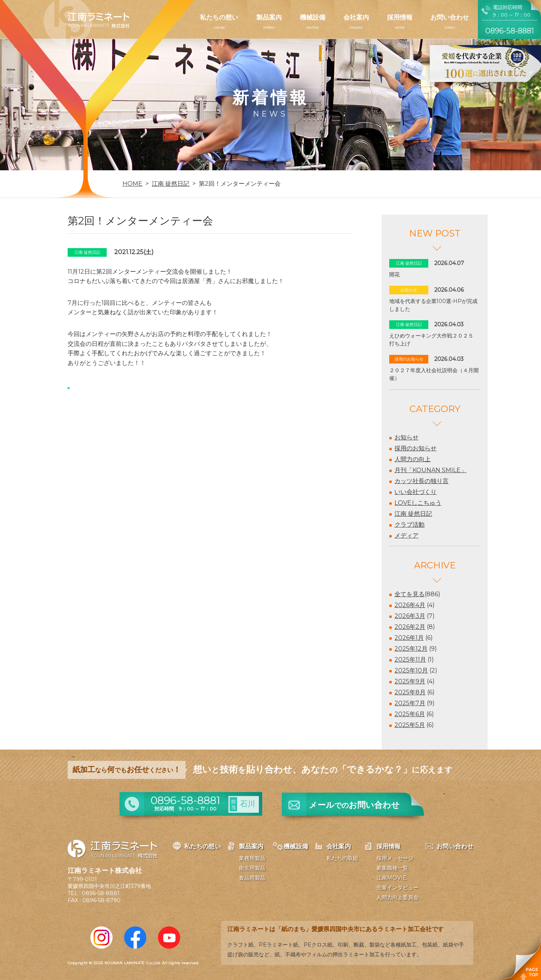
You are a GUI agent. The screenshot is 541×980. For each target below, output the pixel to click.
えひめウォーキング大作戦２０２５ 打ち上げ (434, 340)
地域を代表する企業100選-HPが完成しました (433, 305)
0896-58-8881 (101, 893)
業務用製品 (252, 858)
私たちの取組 (342, 858)
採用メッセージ (395, 858)
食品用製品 (252, 878)
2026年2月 (410, 627)
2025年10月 (411, 670)
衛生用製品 (252, 868)
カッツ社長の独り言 (422, 481)
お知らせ (407, 437)
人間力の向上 (413, 459)
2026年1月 (409, 638)
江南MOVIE (391, 878)
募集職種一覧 (392, 868)
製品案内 (269, 17)
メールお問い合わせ (354, 805)
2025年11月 (410, 660)
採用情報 (400, 17)
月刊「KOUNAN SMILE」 (431, 470)
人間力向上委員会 (397, 897)
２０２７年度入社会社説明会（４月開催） (434, 374)
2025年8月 (410, 692)
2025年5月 (410, 725)
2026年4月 (410, 605)
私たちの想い (219, 17)
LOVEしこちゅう (418, 503)
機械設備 (313, 17)
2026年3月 (410, 616)
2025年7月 (410, 703)
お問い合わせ (450, 17)
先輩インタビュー (397, 888)
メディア (407, 535)
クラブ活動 (410, 525)
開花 (394, 274)
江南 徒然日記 (413, 514)
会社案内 (356, 17)
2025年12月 (411, 649)
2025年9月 (410, 681)
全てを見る (410, 594)
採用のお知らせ (416, 448)
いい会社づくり (416, 492)
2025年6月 (410, 714)
